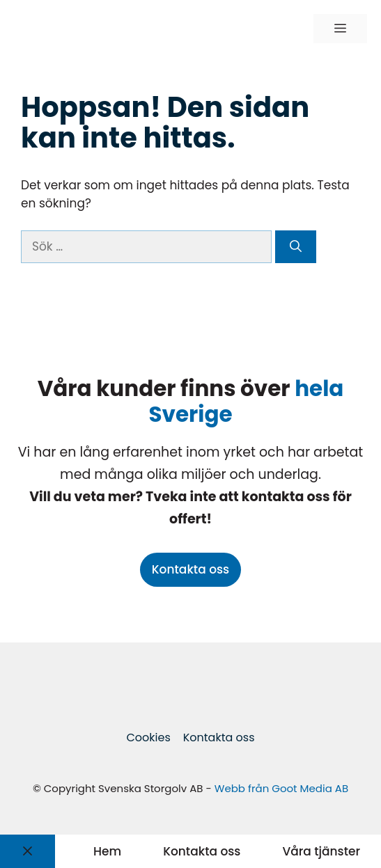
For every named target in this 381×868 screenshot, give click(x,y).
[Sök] (296, 247)
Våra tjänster (321, 851)
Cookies (148, 737)
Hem (107, 851)
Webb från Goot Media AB (281, 788)
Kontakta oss (190, 569)
